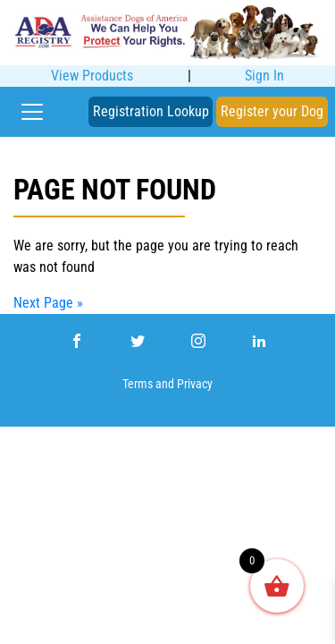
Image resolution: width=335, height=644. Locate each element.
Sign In (264, 76)
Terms (138, 384)
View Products (92, 76)
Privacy (195, 384)
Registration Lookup (151, 111)
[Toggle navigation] (32, 112)
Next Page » (48, 303)
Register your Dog (272, 111)
